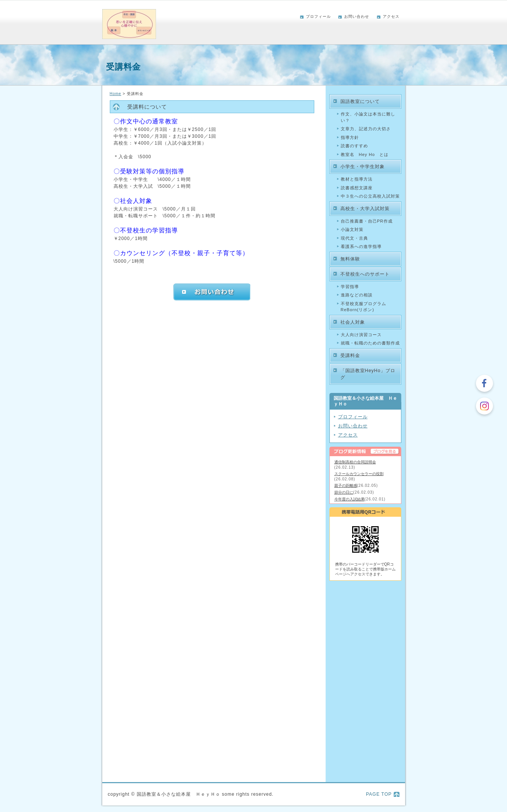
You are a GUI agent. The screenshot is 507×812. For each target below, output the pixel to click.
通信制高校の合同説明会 (355, 462)
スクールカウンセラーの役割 (359, 474)
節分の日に (344, 492)
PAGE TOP (379, 794)
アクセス (391, 16)
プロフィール (318, 16)
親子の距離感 (346, 485)
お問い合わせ (357, 16)
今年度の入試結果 (349, 499)
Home (116, 94)
